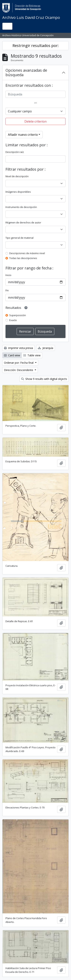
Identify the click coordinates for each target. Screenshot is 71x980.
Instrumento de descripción (21, 207)
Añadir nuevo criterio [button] (23, 135)
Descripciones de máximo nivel (27, 253)
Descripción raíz (15, 152)
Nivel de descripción (17, 176)
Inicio (8, 275)
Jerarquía (46, 348)
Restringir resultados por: (36, 46)
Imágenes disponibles (18, 192)
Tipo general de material (20, 238)
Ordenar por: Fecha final (19, 363)
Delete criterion (35, 121)
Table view (32, 355)
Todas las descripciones (23, 258)
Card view (12, 355)
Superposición (18, 315)
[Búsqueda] (35, 94)
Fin (7, 290)
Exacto (13, 320)
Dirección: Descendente (19, 370)
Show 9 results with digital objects (44, 379)
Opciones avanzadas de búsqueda (26, 72)
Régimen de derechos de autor (23, 222)
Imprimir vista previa (18, 348)
